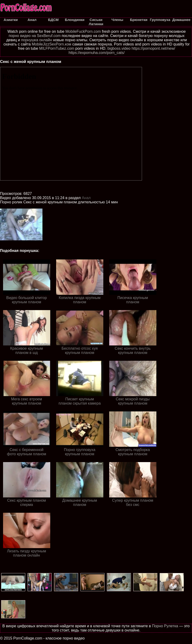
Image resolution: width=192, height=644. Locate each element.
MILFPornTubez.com (57, 48)
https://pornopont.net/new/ (153, 48)
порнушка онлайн (36, 40)
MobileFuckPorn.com (83, 31)
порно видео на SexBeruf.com (35, 36)
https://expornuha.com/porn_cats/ (97, 53)
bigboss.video (119, 48)
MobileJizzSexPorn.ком (52, 44)
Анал (86, 198)
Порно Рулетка (165, 626)
